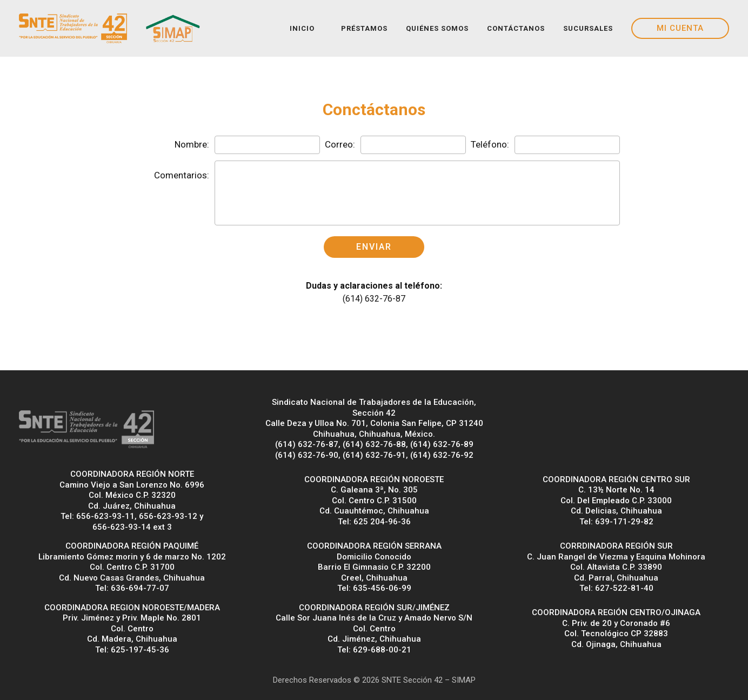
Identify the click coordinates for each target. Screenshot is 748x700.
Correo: (340, 144)
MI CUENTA (680, 28)
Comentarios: (182, 175)
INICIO (302, 28)
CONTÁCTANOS (516, 28)
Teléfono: (490, 144)
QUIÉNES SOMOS (437, 28)
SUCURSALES (588, 28)
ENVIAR (374, 247)
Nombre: (192, 144)
